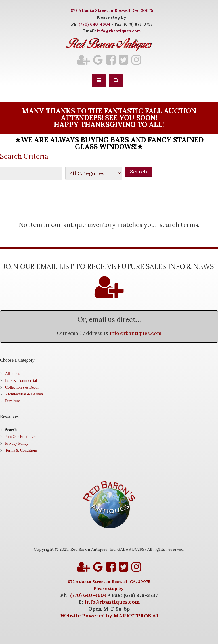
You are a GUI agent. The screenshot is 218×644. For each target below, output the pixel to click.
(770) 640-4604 (95, 24)
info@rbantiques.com (119, 31)
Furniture (12, 401)
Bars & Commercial (21, 381)
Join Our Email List (21, 437)
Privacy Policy (17, 443)
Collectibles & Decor (22, 387)
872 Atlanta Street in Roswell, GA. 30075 (112, 10)
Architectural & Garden (24, 394)
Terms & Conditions (21, 450)
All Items (13, 374)
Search (11, 430)
